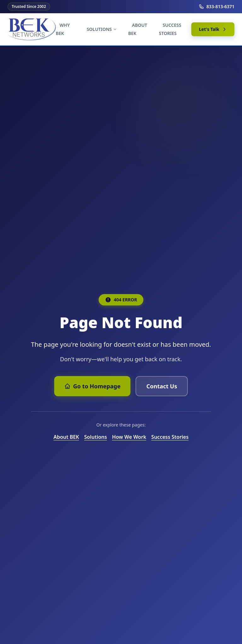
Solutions (95, 437)
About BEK (66, 437)
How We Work (129, 437)
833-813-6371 (217, 6)
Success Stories (170, 437)
